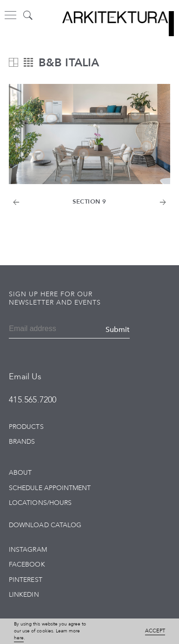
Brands (22, 442)
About (20, 473)
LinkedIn (24, 595)
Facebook (27, 564)
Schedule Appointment (50, 488)
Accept (155, 631)
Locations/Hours (40, 503)
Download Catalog (45, 525)
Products (26, 427)
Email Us (25, 377)
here (19, 638)
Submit (118, 330)
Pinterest (25, 580)
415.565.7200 (33, 400)
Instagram (28, 550)
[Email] (35, 330)
